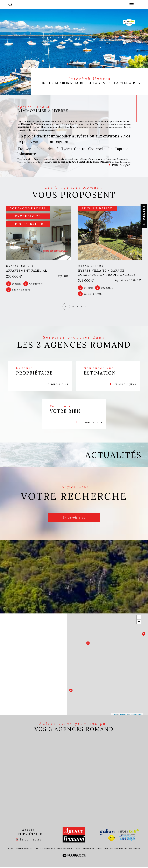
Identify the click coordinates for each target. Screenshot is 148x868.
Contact (144, 216)
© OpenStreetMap (136, 715)
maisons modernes (69, 159)
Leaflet (115, 715)
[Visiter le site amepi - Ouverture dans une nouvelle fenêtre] (127, 838)
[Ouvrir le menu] (132, 5)
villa (82, 159)
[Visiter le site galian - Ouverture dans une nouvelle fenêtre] (107, 833)
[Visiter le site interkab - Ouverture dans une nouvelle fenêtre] (129, 833)
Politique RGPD (125, 849)
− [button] (139, 622)
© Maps (123, 715)
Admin (106, 849)
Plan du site (81, 849)
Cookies (136, 849)
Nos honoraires (68, 849)
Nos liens (114, 849)
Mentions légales (95, 849)
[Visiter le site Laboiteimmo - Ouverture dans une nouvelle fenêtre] (74, 859)
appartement (96, 159)
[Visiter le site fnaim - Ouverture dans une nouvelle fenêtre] (111, 838)
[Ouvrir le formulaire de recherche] (10, 5)
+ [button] (139, 618)
